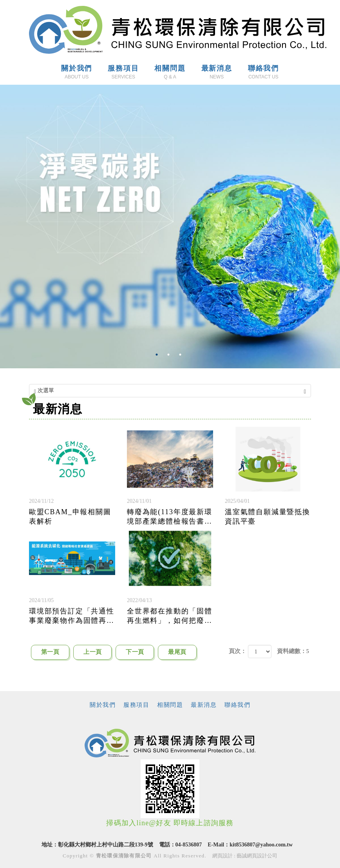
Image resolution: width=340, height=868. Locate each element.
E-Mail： (219, 845)
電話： (167, 845)
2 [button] (170, 355)
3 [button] (182, 355)
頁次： (238, 651)
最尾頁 (177, 652)
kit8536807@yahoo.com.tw (261, 845)
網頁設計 (222, 856)
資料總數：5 (293, 651)
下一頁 (135, 652)
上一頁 (92, 652)
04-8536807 (189, 845)
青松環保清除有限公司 (178, 30)
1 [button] (158, 355)
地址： (50, 845)
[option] (170, 227)
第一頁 (50, 652)
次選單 (170, 391)
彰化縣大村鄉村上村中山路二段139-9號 (106, 845)
